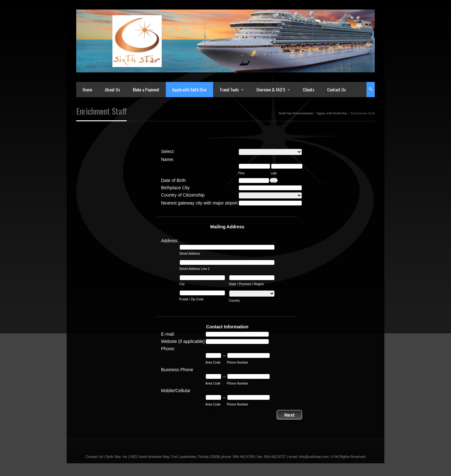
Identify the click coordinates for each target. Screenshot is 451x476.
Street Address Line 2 (194, 269)
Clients (309, 89)
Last (274, 173)
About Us (112, 89)
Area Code (213, 362)
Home (87, 89)
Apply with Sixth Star (189, 89)
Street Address (190, 254)
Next (289, 415)
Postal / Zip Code (191, 299)
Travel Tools (229, 89)
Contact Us (337, 89)
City (182, 284)
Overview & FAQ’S (271, 89)
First (241, 173)
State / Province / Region (246, 284)
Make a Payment (146, 89)
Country (234, 301)
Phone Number (237, 362)
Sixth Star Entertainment (296, 113)
